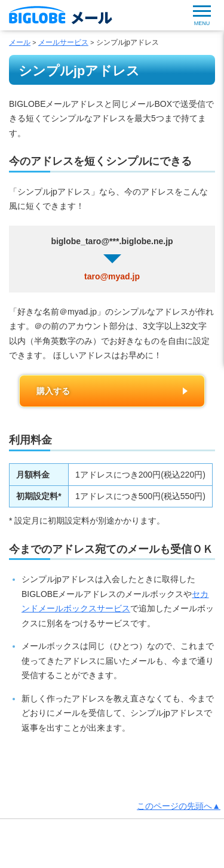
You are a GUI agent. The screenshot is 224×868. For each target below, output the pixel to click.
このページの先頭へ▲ (179, 806)
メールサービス (63, 42)
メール (20, 42)
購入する (53, 391)
